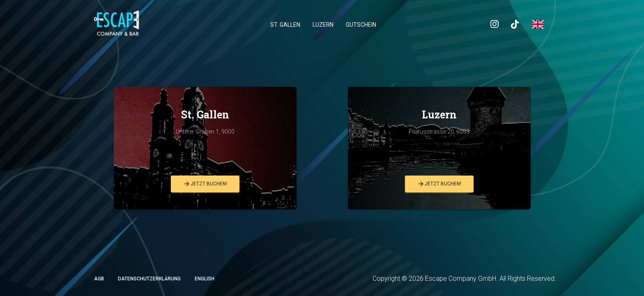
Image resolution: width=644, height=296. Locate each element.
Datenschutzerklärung (149, 279)
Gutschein (361, 25)
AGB (99, 279)
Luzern (323, 25)
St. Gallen (285, 25)
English (205, 279)
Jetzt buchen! (205, 184)
